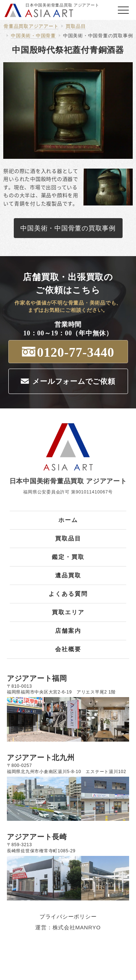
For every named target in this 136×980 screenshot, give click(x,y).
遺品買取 (68, 575)
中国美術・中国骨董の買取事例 (98, 36)
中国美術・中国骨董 (33, 36)
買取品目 (76, 26)
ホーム (68, 520)
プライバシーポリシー (68, 917)
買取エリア (68, 612)
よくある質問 (68, 594)
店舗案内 (68, 631)
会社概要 (68, 649)
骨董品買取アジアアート (31, 26)
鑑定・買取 (68, 557)
